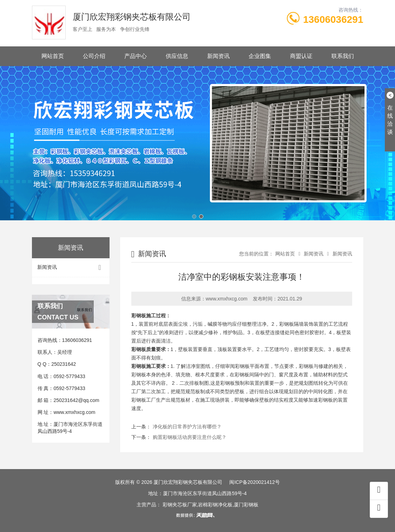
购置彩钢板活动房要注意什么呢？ (190, 437)
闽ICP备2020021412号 (254, 482)
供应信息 (177, 56)
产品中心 (136, 56)
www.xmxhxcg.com (74, 412)
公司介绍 (94, 56)
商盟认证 (301, 56)
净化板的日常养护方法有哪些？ (187, 427)
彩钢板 (287, 324)
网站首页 (53, 56)
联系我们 (343, 56)
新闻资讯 (218, 56)
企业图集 (260, 56)
